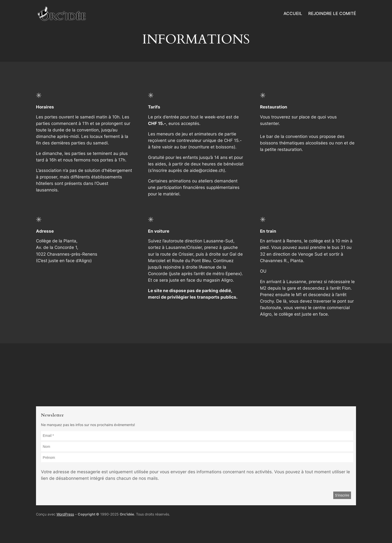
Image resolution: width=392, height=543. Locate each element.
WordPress (65, 514)
